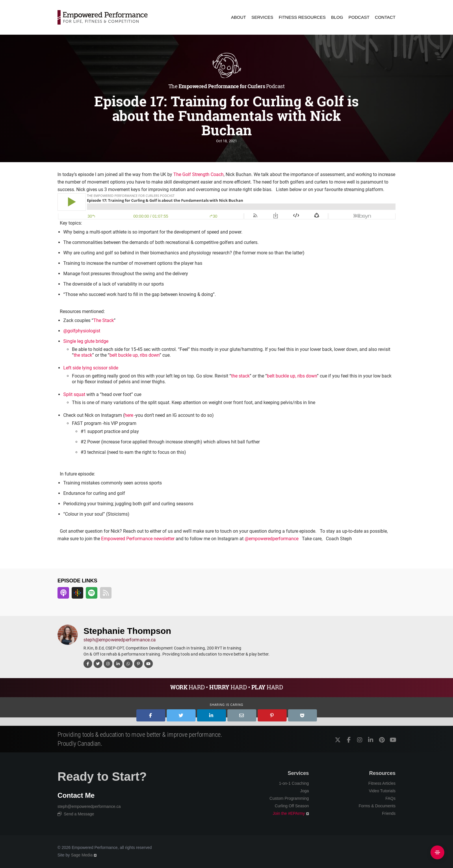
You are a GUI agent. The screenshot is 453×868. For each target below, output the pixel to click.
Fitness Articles (382, 783)
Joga (305, 791)
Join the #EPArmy (289, 813)
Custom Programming (289, 798)
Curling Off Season (292, 806)
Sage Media (82, 855)
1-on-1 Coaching (294, 783)
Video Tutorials (382, 791)
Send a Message (76, 814)
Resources (382, 773)
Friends (389, 813)
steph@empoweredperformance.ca (120, 640)
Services (298, 773)
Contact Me (76, 795)
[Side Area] (437, 852)
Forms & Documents (377, 806)
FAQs (390, 798)
